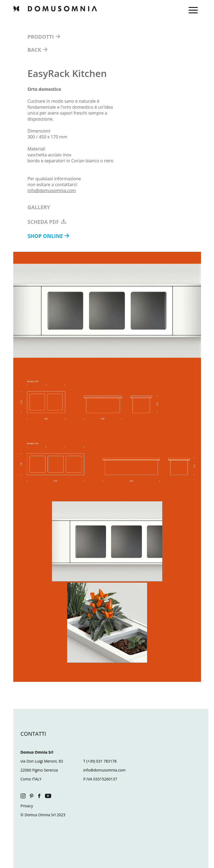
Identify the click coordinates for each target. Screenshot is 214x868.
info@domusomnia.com (52, 191)
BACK (35, 50)
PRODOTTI (41, 37)
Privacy (27, 806)
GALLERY (39, 207)
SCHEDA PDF (47, 222)
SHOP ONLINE (46, 236)
